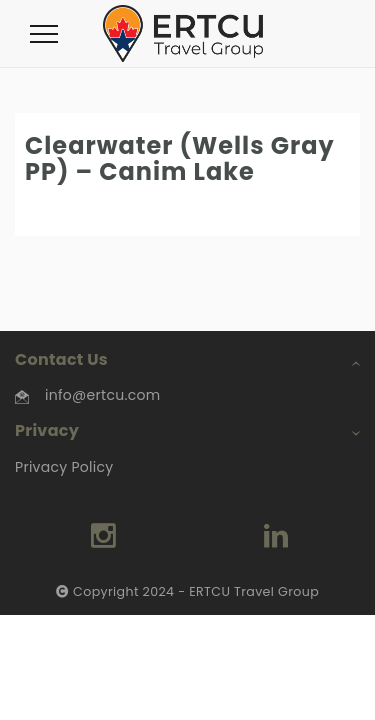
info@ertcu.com (102, 395)
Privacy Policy (64, 467)
